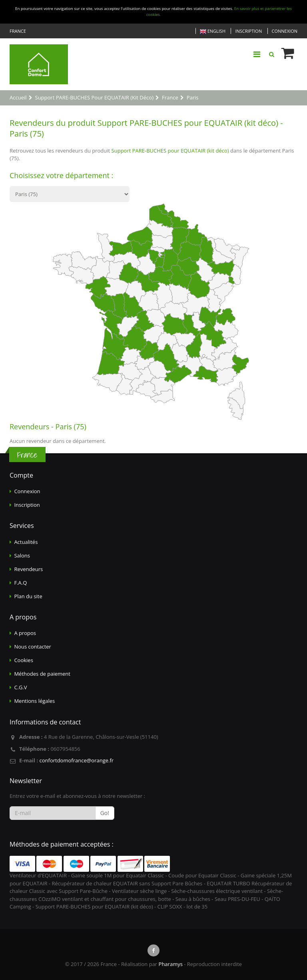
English (213, 31)
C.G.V (20, 687)
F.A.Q (20, 583)
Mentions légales (34, 701)
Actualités (26, 542)
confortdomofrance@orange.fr (76, 760)
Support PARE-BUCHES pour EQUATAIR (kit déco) (170, 151)
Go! (105, 813)
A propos (25, 633)
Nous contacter (33, 647)
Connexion (285, 31)
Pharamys (171, 964)
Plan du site (28, 596)
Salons (22, 555)
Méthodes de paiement (42, 674)
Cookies (23, 660)
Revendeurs (28, 569)
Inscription (248, 31)
